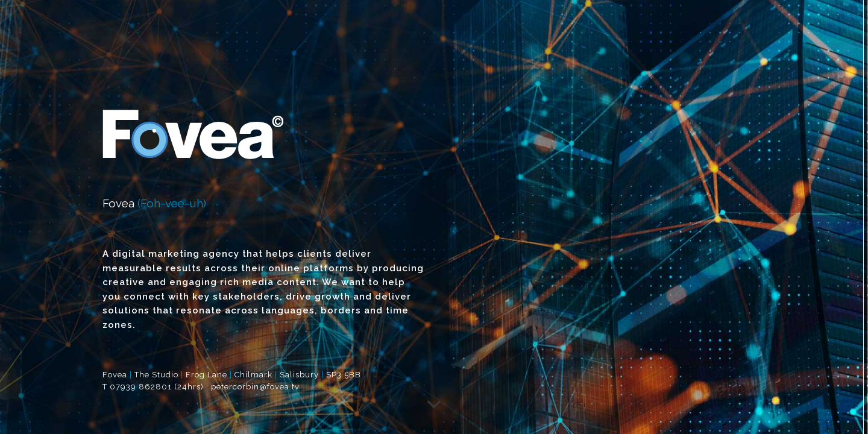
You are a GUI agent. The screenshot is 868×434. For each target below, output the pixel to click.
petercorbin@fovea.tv (255, 387)
